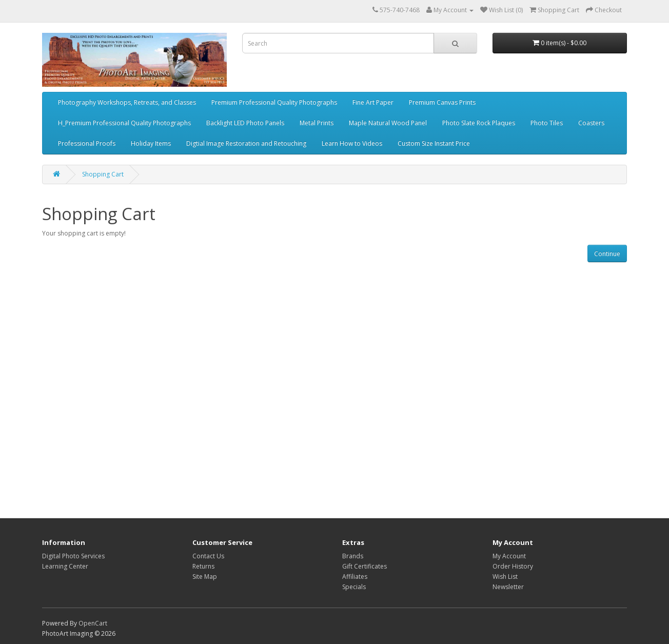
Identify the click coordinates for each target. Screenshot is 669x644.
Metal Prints (317, 123)
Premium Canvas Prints (442, 102)
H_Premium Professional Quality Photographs (124, 123)
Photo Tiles (547, 123)
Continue (607, 254)
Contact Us (208, 556)
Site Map (205, 577)
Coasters (591, 123)
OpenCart (93, 623)
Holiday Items (151, 143)
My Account (509, 556)
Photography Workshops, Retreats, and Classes (127, 102)
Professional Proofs (87, 143)
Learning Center (65, 566)
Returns (203, 566)
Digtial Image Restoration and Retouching (246, 143)
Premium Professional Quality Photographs (274, 102)
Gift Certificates (365, 566)
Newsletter (508, 587)
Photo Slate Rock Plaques (479, 123)
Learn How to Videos (352, 143)
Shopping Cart (103, 174)
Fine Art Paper (373, 102)
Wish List (505, 577)
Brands (353, 556)
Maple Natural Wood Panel (388, 123)
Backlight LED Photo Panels (245, 123)
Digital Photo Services (73, 556)
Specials (354, 587)
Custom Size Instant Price (434, 143)
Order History (513, 566)
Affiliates (355, 577)
